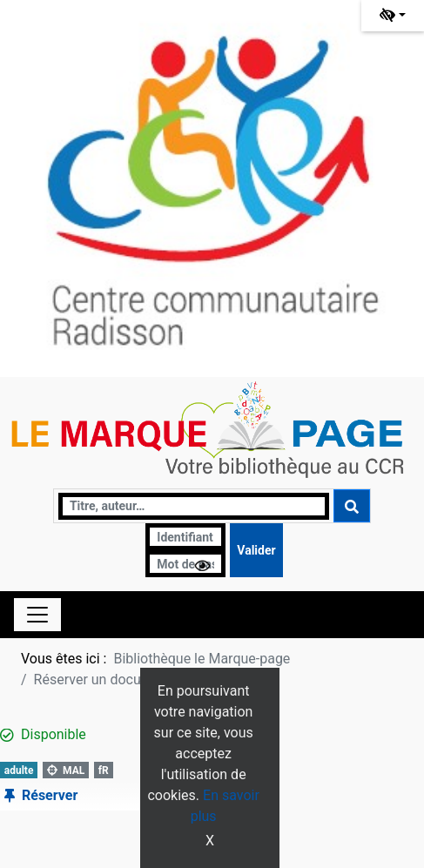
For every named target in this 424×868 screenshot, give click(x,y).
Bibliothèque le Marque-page (202, 659)
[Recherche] (194, 506)
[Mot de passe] (185, 564)
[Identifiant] (185, 537)
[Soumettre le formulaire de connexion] (256, 550)
